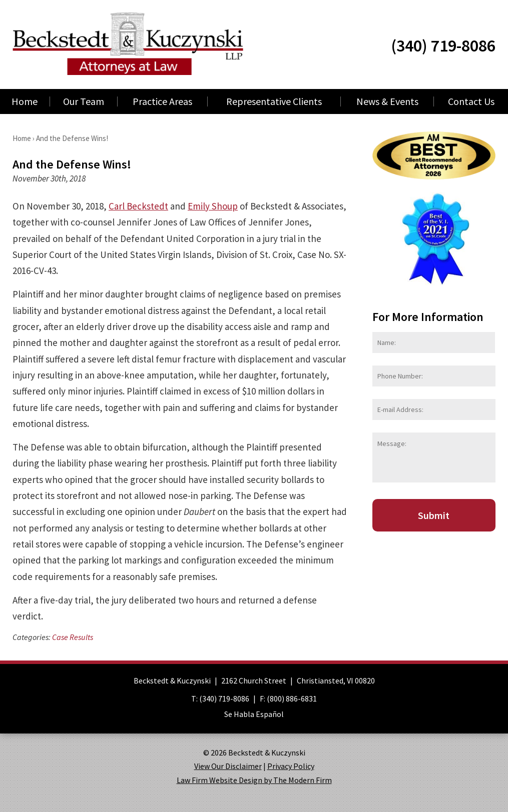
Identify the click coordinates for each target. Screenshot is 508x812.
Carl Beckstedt (138, 206)
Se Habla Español (254, 714)
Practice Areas (162, 101)
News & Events (387, 101)
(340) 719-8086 (443, 45)
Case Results (73, 637)
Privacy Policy (291, 766)
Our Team (84, 101)
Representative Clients (274, 101)
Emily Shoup (213, 206)
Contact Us (471, 101)
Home (25, 101)
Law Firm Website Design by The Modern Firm (254, 780)
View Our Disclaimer (228, 766)
